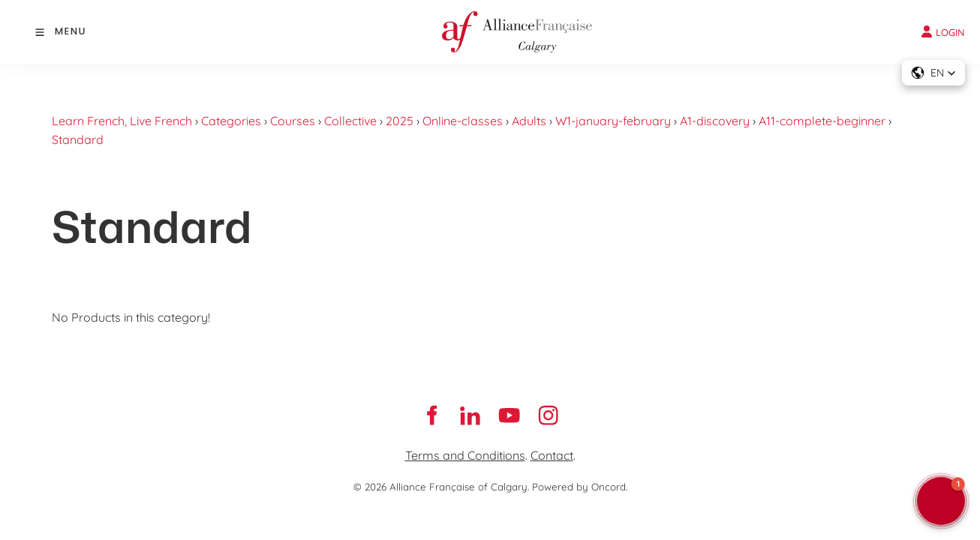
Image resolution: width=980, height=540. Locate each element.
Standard (78, 139)
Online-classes (463, 121)
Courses (293, 121)
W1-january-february (613, 121)
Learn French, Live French (122, 121)
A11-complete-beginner (822, 121)
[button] (933, 73)
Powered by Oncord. (580, 487)
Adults (529, 121)
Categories (231, 121)
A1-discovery (715, 121)
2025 (400, 121)
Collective (350, 121)
